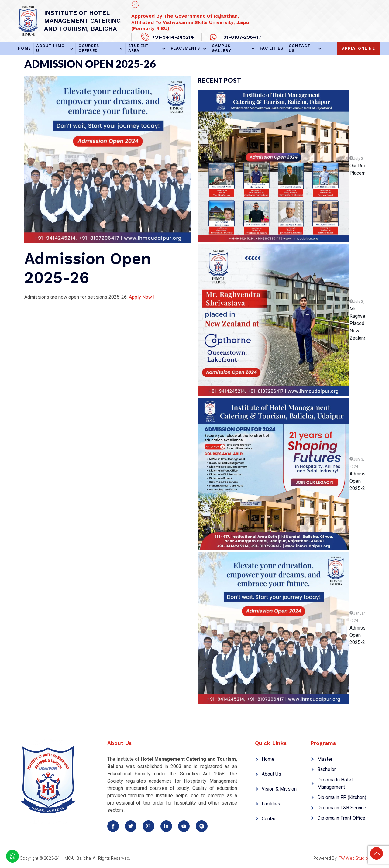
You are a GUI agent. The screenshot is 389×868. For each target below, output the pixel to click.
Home (24, 48)
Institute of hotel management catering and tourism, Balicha (82, 21)
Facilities (272, 48)
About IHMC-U (55, 48)
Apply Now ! (142, 297)
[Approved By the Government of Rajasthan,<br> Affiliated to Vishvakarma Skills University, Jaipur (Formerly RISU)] (135, 5)
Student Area (147, 48)
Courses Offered (100, 48)
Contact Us (305, 48)
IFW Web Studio (353, 858)
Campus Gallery (233, 48)
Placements (189, 48)
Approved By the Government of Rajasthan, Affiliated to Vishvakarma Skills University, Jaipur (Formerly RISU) (191, 22)
